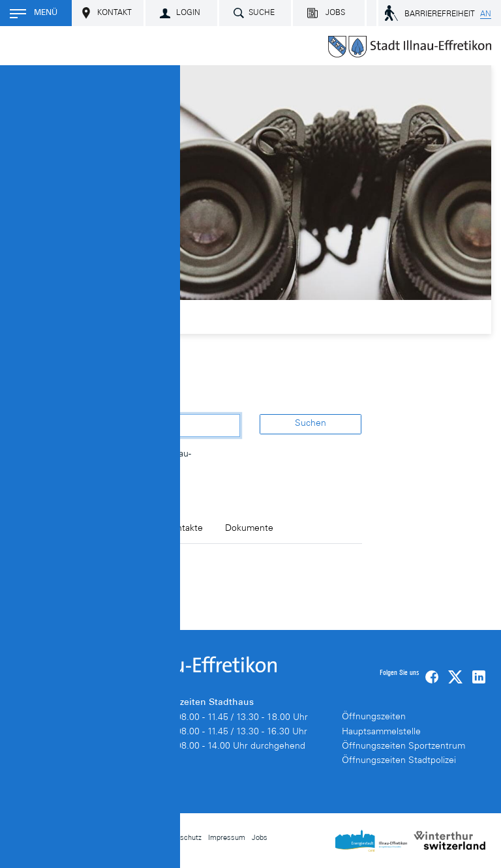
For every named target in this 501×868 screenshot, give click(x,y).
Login (188, 13)
